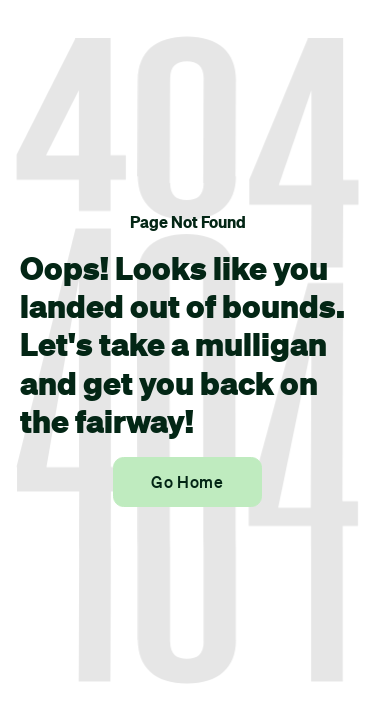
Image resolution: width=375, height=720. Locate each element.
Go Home (187, 482)
